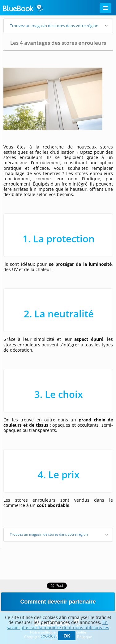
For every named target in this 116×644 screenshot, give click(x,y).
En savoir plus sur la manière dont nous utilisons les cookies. (58, 629)
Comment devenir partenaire (58, 602)
